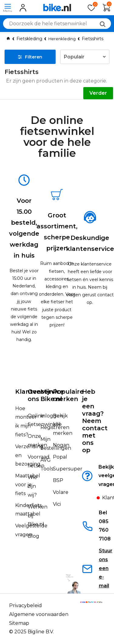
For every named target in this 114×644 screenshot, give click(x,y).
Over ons (35, 395)
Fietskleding (29, 39)
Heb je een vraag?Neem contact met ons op (95, 421)
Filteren (30, 57)
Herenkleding (62, 39)
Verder (98, 93)
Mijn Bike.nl (51, 395)
